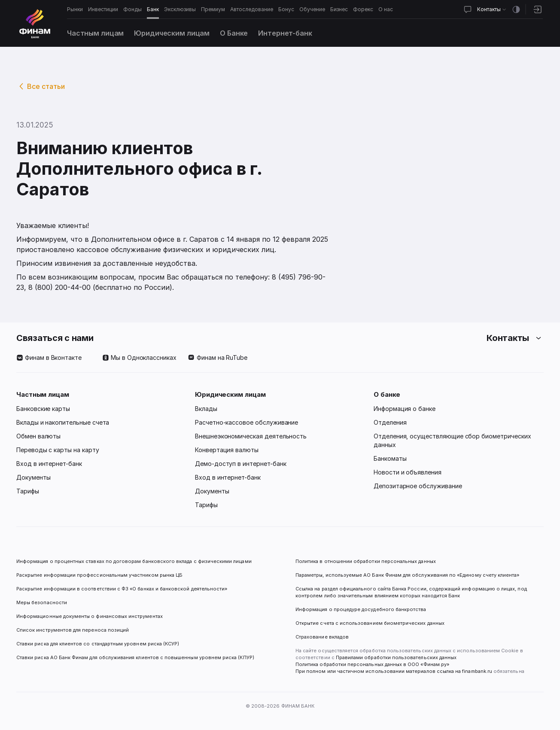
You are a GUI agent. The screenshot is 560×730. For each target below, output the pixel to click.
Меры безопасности (42, 602)
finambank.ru (477, 671)
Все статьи (46, 86)
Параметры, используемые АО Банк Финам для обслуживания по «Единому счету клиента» (407, 575)
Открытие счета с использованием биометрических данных (370, 623)
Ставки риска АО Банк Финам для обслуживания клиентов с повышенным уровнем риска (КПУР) (135, 657)
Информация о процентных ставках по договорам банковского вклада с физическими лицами (134, 561)
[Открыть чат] (468, 9)
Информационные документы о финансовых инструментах (90, 616)
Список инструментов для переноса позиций (73, 630)
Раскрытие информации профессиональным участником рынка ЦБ (99, 575)
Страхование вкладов (322, 637)
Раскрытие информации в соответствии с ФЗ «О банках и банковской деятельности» (122, 589)
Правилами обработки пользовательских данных (396, 657)
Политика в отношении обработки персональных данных (366, 561)
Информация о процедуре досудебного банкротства (361, 613)
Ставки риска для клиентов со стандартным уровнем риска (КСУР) (98, 644)
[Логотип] (35, 24)
